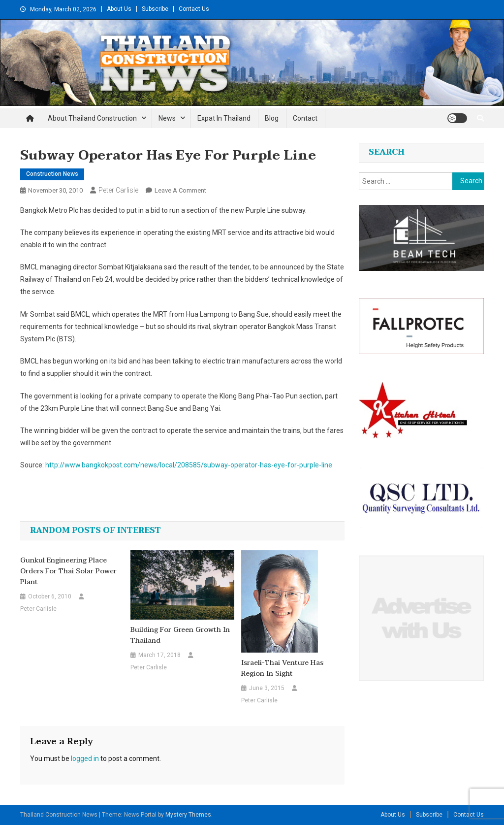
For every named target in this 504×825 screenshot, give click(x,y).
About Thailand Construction (92, 118)
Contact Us (194, 9)
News (167, 118)
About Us (119, 9)
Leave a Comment (180, 190)
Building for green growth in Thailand (180, 635)
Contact (305, 118)
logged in (85, 759)
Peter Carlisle (118, 190)
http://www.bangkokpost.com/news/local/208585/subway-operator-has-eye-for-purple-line (189, 465)
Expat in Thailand (224, 118)
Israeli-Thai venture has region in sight (282, 668)
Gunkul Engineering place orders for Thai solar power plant (68, 571)
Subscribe (155, 9)
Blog (272, 118)
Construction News (52, 174)
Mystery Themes (188, 815)
